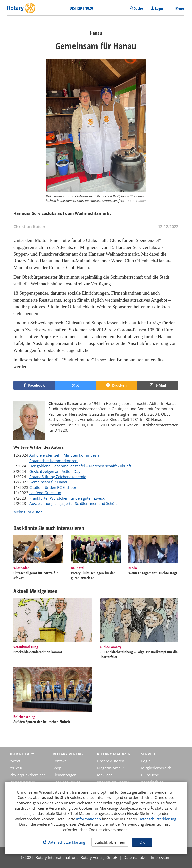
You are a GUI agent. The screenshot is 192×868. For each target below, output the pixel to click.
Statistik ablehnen (110, 842)
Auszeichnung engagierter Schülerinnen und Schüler (74, 503)
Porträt (14, 761)
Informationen (89, 819)
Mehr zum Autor (28, 512)
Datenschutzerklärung (157, 819)
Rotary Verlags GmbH (99, 857)
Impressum (161, 857)
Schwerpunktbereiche (27, 775)
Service (149, 754)
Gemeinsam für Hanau (49, 482)
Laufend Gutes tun (45, 493)
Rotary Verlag (68, 754)
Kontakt (59, 761)
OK (142, 842)
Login (146, 761)
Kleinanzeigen (65, 775)
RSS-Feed (105, 775)
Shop (57, 768)
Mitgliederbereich (156, 768)
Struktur (15, 768)
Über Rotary (21, 754)
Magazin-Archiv (110, 768)
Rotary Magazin (114, 754)
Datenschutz (134, 857)
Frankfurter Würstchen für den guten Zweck (67, 498)
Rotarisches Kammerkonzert (54, 461)
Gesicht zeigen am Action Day (55, 471)
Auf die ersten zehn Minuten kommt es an (66, 455)
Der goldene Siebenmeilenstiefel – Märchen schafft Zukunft (80, 466)
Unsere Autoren (111, 761)
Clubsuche (150, 775)
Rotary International (53, 857)
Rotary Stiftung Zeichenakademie (58, 477)
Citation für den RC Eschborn (54, 487)
